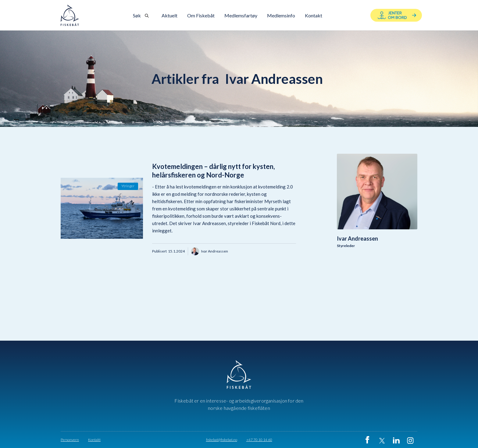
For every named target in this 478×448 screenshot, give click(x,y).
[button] (201, 15)
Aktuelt (169, 15)
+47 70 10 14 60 (259, 440)
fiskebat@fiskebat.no (222, 440)
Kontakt (94, 440)
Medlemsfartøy (241, 15)
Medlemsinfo (281, 15)
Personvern (70, 440)
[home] (70, 15)
